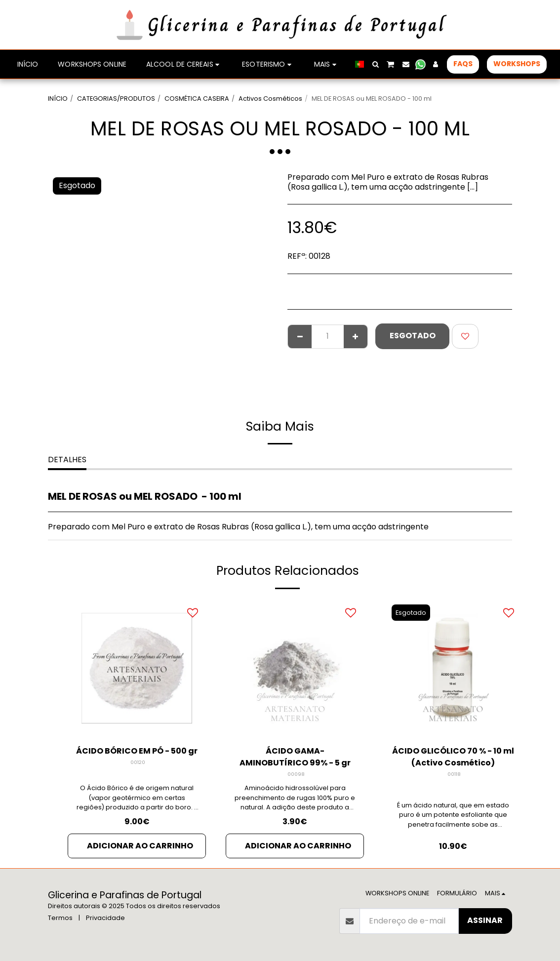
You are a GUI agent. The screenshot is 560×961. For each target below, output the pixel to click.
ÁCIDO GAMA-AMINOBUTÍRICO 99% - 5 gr (295, 757)
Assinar (485, 920)
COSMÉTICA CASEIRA (197, 99)
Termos (60, 918)
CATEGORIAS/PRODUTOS (116, 99)
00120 (138, 762)
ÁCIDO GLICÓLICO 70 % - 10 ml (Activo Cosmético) (453, 757)
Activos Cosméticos (270, 99)
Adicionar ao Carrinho (140, 846)
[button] (375, 64)
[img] (137, 668)
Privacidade (105, 918)
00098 (296, 774)
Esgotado (413, 336)
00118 (454, 774)
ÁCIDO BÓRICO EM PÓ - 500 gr (137, 751)
